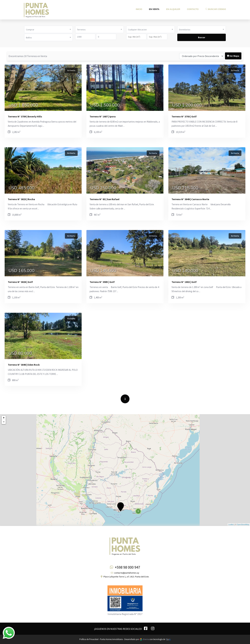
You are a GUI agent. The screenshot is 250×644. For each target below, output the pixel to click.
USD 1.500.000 (105, 105)
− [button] (4, 422)
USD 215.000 (185, 188)
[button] (48, 29)
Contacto (193, 9)
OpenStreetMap (243, 525)
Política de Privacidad (89, 639)
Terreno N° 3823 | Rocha (21, 199)
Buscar (202, 37)
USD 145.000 (103, 271)
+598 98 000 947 (125, 567)
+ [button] (4, 418)
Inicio (139, 9)
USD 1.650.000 (23, 105)
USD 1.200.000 (187, 105)
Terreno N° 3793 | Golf (184, 116)
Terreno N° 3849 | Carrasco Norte (190, 199)
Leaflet (231, 525)
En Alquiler (173, 9)
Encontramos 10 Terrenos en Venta (28, 56)
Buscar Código (216, 9)
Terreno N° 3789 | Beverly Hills (25, 116)
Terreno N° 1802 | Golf (184, 282)
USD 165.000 (22, 271)
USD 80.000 (20, 353)
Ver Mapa (233, 56)
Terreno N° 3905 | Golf (102, 282)
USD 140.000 (185, 271)
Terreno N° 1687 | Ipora (103, 116)
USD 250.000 (103, 188)
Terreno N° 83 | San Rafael (105, 199)
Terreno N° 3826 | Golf (20, 282)
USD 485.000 (22, 188)
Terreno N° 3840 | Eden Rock (24, 365)
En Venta (154, 9)
